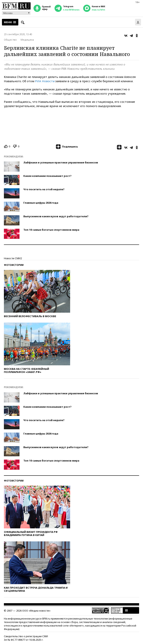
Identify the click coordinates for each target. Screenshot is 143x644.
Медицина (27, 40)
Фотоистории (14, 265)
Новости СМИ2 (13, 258)
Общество (10, 40)
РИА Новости (45, 81)
